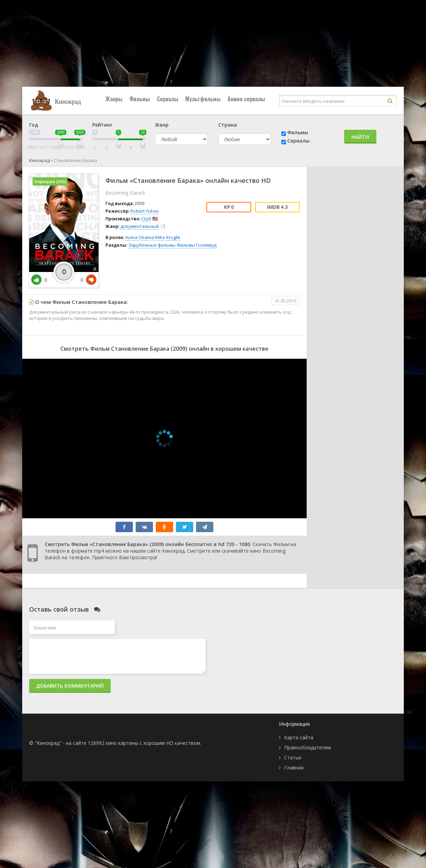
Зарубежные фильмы (152, 245)
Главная (294, 768)
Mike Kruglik (168, 237)
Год (34, 125)
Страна (228, 125)
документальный (140, 226)
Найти (360, 137)
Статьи (293, 758)
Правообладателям (308, 747)
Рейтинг (102, 125)
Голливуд (206, 245)
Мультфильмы (203, 99)
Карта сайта (299, 737)
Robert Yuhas (145, 211)
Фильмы (140, 99)
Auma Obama (140, 237)
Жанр (162, 125)
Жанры (114, 99)
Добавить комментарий (70, 686)
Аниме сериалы (246, 99)
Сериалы (168, 99)
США (146, 219)
